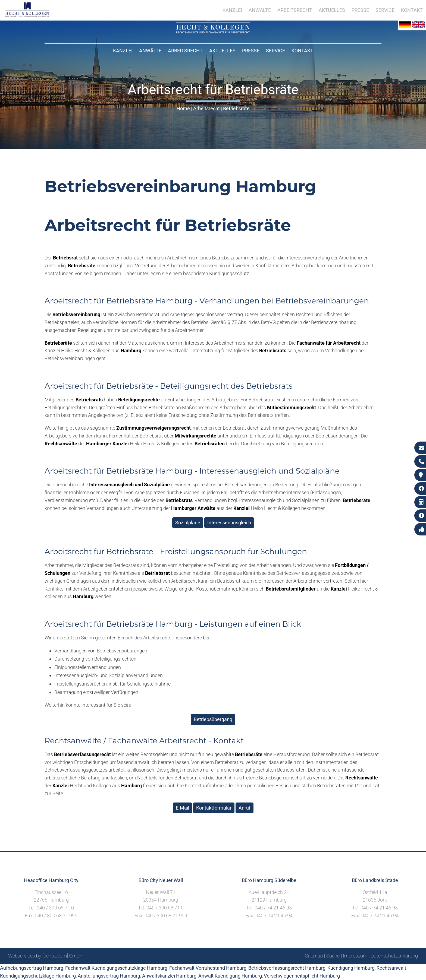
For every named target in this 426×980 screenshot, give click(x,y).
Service (275, 51)
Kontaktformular (214, 808)
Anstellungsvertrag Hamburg (109, 976)
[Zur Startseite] (213, 32)
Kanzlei (123, 51)
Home (183, 108)
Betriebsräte (236, 108)
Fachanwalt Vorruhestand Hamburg (208, 968)
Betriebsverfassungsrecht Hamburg (287, 968)
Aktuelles (222, 51)
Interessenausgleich (229, 523)
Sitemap (314, 956)
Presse (251, 51)
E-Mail (182, 808)
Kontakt (302, 51)
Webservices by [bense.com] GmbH (46, 956)
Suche (333, 956)
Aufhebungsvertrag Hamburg (32, 968)
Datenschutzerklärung (394, 956)
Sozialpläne (188, 523)
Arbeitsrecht (185, 51)
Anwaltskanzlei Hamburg (169, 976)
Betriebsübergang (213, 719)
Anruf (245, 808)
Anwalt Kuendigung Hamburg (230, 976)
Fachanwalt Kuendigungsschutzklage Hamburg (116, 968)
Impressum (355, 956)
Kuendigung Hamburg (351, 968)
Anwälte (150, 51)
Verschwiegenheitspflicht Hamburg (302, 976)
